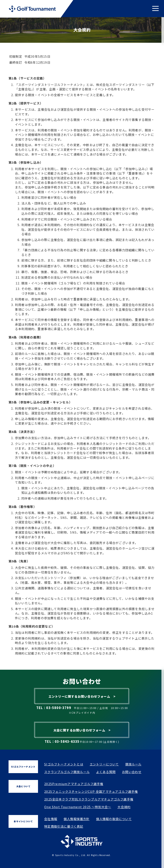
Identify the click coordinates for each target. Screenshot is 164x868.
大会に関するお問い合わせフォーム (82, 730)
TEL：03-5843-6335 (62, 741)
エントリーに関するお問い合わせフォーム (82, 696)
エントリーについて (104, 764)
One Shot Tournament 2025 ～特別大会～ (78, 807)
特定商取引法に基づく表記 (64, 826)
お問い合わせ (132, 772)
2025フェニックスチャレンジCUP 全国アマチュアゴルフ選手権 (91, 791)
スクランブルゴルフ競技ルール (67, 772)
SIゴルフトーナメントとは (64, 764)
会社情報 (51, 819)
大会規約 (124, 807)
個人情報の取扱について (114, 819)
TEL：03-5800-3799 (54, 708)
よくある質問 (106, 772)
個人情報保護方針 (77, 819)
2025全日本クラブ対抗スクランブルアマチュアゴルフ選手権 (89, 799)
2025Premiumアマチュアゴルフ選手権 (74, 784)
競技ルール (133, 764)
